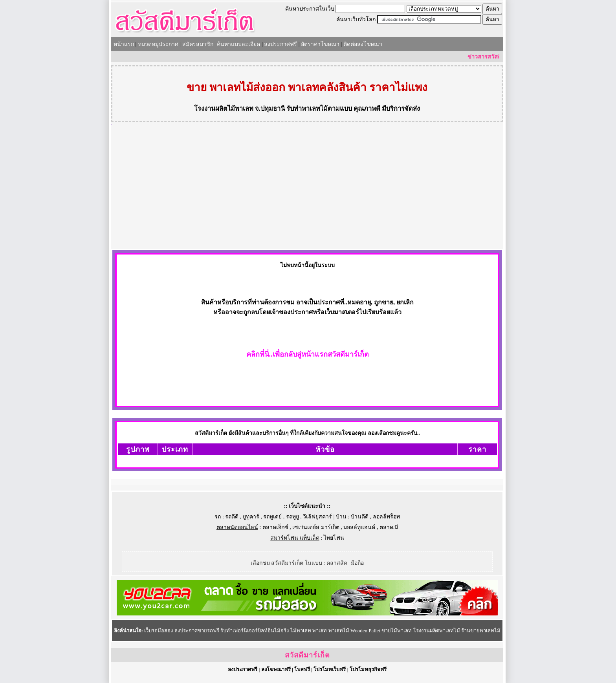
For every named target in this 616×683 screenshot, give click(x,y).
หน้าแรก (124, 44)
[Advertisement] (307, 190)
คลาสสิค (337, 563)
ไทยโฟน (334, 538)
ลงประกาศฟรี (280, 44)
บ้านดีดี (360, 517)
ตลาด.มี (389, 527)
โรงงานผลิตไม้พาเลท (224, 109)
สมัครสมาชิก (198, 44)
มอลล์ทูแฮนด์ (359, 527)
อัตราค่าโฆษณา (320, 44)
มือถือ (357, 563)
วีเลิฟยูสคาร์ (317, 517)
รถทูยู (292, 517)
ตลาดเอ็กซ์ (275, 527)
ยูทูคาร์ (251, 517)
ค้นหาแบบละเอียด (238, 44)
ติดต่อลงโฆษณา (363, 44)
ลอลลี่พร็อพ (386, 517)
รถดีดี (232, 517)
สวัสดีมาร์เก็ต (307, 655)
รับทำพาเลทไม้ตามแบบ (319, 109)
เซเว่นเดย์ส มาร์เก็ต (316, 527)
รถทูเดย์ (272, 517)
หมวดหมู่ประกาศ (158, 44)
